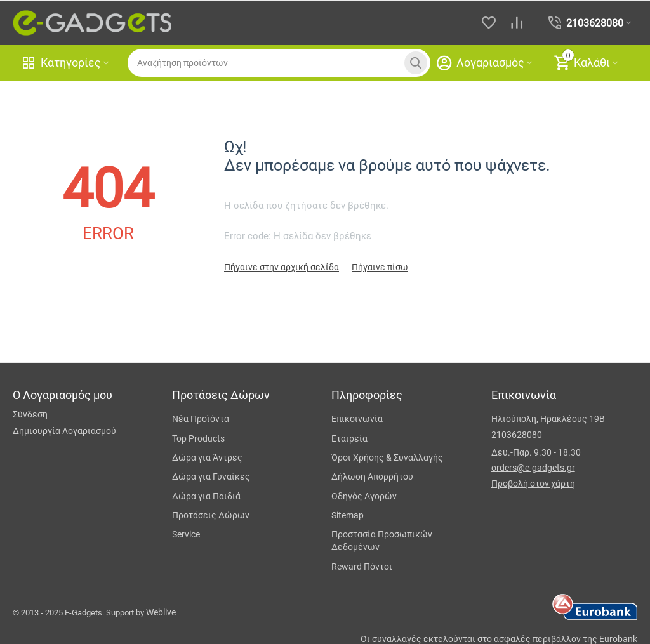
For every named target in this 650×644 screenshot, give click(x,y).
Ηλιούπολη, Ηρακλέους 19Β (548, 419)
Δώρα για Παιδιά (206, 496)
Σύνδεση (30, 414)
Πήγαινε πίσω (380, 267)
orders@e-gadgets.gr (533, 468)
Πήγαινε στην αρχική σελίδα (282, 267)
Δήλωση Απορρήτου (372, 476)
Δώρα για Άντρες (207, 457)
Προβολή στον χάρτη (533, 483)
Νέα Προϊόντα (201, 419)
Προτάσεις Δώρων (211, 515)
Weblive (161, 612)
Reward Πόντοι (362, 567)
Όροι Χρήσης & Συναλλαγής (387, 457)
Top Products (198, 438)
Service (186, 534)
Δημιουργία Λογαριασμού (64, 431)
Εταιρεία (349, 438)
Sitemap (348, 515)
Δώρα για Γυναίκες (211, 476)
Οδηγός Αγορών (364, 496)
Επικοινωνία (357, 419)
